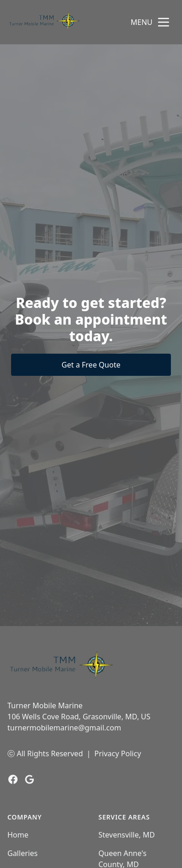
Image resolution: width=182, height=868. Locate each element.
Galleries (22, 853)
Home (18, 835)
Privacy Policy (118, 753)
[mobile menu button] (164, 22)
